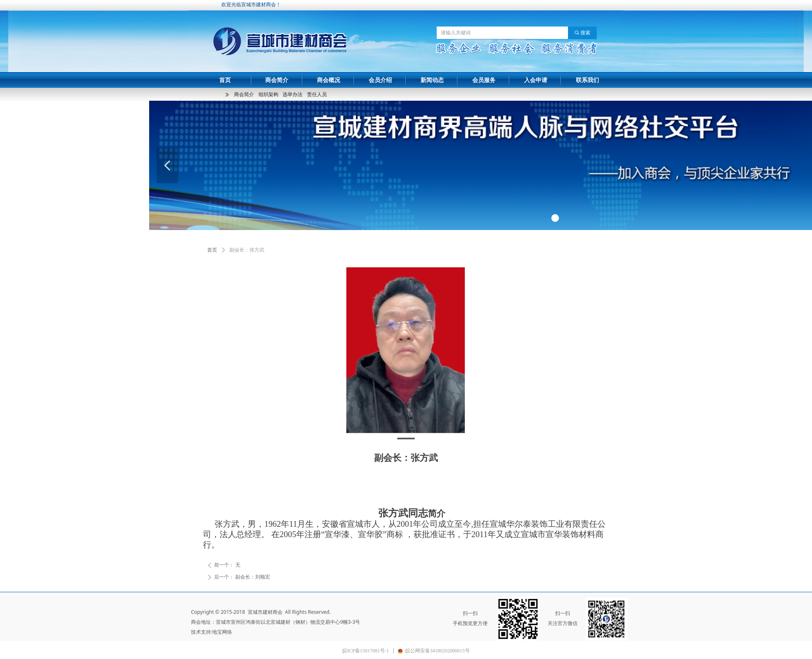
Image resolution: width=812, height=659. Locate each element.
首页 (212, 250)
